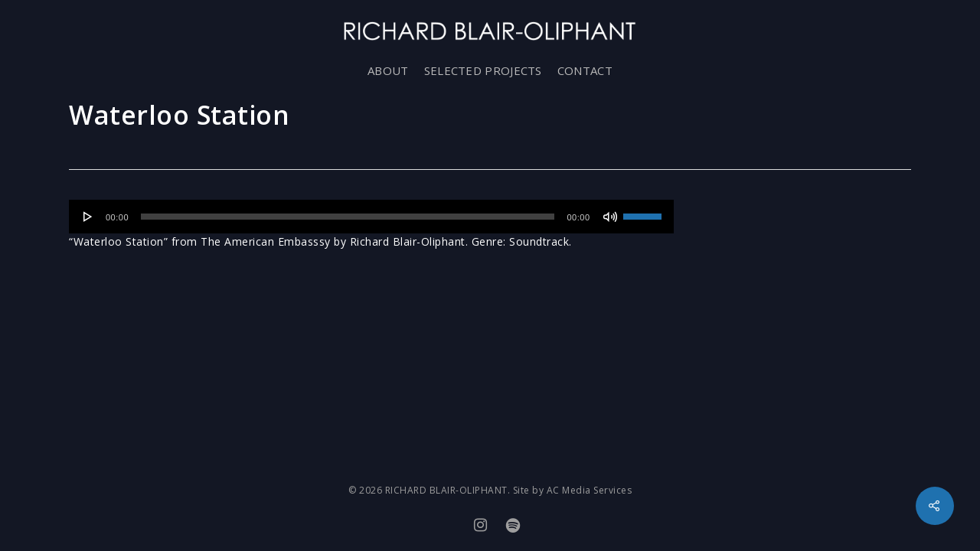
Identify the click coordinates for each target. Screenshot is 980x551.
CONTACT (585, 70)
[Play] (88, 217)
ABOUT (388, 70)
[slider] (348, 217)
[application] (371, 217)
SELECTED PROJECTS (483, 70)
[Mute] (610, 217)
